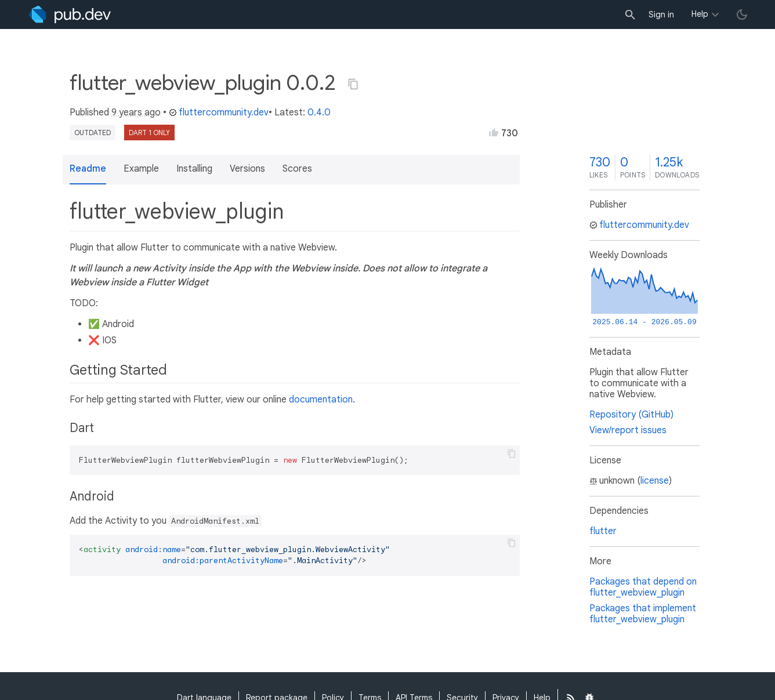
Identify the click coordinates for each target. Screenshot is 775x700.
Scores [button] (297, 169)
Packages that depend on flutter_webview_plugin (643, 587)
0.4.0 (319, 113)
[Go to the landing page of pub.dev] (70, 14)
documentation (321, 400)
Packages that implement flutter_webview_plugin (643, 614)
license (655, 481)
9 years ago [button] (136, 113)
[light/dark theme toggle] (742, 14)
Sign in (661, 14)
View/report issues (628, 430)
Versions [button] (247, 169)
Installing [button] (194, 169)
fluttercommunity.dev (219, 113)
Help (700, 14)
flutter (603, 531)
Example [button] (141, 169)
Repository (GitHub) (631, 415)
